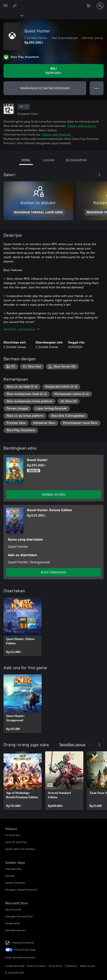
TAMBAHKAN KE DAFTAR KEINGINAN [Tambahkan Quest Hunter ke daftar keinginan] (45, 88)
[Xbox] (11, 15)
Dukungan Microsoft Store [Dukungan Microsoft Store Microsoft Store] (19, 916)
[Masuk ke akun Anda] (100, 6)
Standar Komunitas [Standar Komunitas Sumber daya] (15, 883)
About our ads (87, 966)
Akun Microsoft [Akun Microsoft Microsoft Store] (13, 909)
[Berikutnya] (99, 175)
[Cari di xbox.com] (15, 6)
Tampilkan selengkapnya (22, 329)
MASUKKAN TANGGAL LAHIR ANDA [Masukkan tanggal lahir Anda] (38, 212)
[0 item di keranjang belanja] (90, 6)
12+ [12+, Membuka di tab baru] (24, 107)
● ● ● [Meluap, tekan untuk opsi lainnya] (97, 88)
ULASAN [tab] (49, 160)
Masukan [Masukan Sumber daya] (10, 876)
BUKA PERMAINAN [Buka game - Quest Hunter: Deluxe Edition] (53, 572)
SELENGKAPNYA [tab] (76, 160)
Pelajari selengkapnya (82, 126)
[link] (23, 627)
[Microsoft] (53, 3)
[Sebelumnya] (91, 175)
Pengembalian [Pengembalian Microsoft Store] (13, 923)
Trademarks (71, 966)
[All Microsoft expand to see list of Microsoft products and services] (5, 6)
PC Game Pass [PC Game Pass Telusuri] (13, 835)
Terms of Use (55, 966)
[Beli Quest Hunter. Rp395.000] (53, 71)
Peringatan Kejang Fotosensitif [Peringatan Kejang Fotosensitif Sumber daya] (21, 890)
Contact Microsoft (15, 966)
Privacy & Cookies (36, 966)
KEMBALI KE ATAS (54, 494)
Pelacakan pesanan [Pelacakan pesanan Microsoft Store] (15, 930)
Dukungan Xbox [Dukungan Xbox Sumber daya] (13, 869)
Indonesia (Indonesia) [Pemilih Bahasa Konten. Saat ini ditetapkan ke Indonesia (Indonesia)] (23, 942)
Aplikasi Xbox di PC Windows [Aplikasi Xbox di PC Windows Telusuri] (20, 849)
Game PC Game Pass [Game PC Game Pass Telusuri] (16, 842)
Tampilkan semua (72, 744)
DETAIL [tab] (26, 160)
